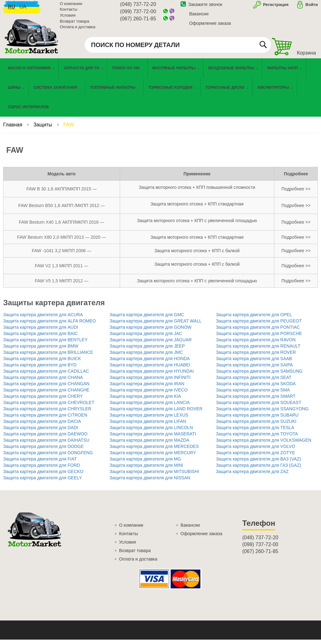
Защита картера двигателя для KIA (145, 401)
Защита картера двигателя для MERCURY (153, 457)
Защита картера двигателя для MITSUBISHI (154, 476)
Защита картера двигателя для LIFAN (148, 426)
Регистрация (275, 7)
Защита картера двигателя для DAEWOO (45, 438)
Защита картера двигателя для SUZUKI (256, 426)
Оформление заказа (210, 26)
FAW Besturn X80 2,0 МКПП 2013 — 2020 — (61, 242)
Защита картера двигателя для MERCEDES (154, 451)
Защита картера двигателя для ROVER (256, 357)
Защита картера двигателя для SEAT (254, 382)
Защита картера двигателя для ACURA (43, 319)
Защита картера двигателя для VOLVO (256, 451)
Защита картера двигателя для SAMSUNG (259, 375)
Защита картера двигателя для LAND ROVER (156, 413)
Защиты (44, 129)
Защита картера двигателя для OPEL (254, 319)
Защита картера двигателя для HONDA (150, 363)
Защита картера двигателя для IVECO (148, 394)
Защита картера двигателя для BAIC (40, 338)
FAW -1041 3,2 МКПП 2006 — (62, 255)
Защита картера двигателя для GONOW (150, 332)
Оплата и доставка (78, 30)
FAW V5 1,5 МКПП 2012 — (62, 285)
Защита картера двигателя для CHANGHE (46, 394)
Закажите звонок (202, 7)
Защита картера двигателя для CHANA (43, 382)
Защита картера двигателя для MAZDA (149, 444)
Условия (68, 18)
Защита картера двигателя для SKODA (256, 388)
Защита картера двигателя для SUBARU (257, 419)
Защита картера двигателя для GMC (147, 319)
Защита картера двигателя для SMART (256, 401)
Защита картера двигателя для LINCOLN (151, 432)
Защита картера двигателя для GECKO (43, 476)
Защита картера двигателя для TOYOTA (257, 438)
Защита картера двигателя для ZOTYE (255, 457)
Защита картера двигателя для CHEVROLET (49, 407)
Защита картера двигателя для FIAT (40, 463)
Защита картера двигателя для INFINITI (150, 382)
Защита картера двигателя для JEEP (147, 350)
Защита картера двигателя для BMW (41, 350)
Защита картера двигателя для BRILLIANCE (48, 357)
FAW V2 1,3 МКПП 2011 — (62, 270)
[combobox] (178, 48)
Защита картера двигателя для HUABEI (150, 369)
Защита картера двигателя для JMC (146, 357)
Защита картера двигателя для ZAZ (252, 476)
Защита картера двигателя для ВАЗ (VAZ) (258, 463)
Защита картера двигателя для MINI (146, 470)
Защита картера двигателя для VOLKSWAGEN (264, 444)
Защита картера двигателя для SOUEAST (259, 407)
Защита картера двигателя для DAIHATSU (46, 444)
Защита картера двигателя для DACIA (42, 426)
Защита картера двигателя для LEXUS (149, 419)
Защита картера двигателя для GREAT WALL (155, 325)
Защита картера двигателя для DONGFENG (48, 457)
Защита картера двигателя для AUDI (41, 332)
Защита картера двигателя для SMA (253, 394)
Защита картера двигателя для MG (145, 463)
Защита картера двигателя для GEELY (42, 482)
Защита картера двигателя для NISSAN (150, 482)
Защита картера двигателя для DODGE (43, 451)
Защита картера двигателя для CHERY (43, 401)
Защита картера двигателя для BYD (40, 369)
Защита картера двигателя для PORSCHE (259, 338)
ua (23, 10)
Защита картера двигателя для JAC (146, 338)
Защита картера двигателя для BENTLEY (45, 344)
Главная (13, 129)
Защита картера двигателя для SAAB (254, 363)
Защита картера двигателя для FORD (42, 470)
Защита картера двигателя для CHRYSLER (47, 413)
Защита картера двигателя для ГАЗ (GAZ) (259, 470)
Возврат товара (75, 24)
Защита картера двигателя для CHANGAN (46, 388)
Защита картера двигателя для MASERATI (153, 438)
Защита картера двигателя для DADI (41, 432)
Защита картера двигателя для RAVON (256, 344)
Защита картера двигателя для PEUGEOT (259, 325)
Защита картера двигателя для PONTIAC (258, 332)
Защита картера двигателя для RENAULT (258, 350)
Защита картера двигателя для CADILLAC (46, 375)
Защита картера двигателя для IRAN (147, 388)
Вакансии (199, 17)
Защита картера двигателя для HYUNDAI (151, 375)
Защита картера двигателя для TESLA (255, 432)
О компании (71, 6)
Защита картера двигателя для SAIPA (255, 369)
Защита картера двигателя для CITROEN (45, 419)
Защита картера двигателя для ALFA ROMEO (50, 325)
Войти (312, 7)
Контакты (69, 12)
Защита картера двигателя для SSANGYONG (262, 413)
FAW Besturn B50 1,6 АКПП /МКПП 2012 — (61, 210)
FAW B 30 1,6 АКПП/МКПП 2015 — (61, 193)
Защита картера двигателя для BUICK (42, 363)
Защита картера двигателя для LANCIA (150, 407)
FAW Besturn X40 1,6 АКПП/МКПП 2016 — (61, 226)
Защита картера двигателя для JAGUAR (150, 344)
